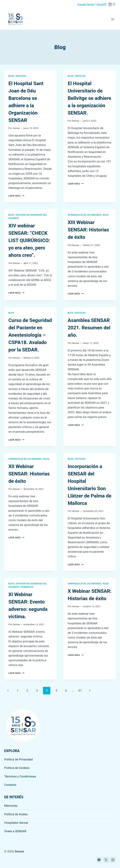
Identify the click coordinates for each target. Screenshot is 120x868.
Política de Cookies (17, 768)
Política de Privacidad (19, 759)
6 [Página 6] (66, 691)
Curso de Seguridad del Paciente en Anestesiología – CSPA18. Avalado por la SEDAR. (30, 335)
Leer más (16, 196)
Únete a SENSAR (15, 831)
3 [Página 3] (37, 691)
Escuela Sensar (86, 4)
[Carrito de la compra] (112, 4)
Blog (11, 76)
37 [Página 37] (80, 691)
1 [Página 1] (18, 691)
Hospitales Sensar (16, 823)
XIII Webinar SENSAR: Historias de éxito (88, 230)
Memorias (11, 806)
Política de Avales (16, 814)
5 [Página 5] (56, 691)
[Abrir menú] (113, 19)
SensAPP (101, 4)
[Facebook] (99, 860)
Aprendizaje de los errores (84, 215)
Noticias (21, 76)
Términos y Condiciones (20, 776)
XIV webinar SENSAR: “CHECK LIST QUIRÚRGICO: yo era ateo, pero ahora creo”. (29, 240)
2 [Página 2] (27, 691)
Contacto (10, 785)
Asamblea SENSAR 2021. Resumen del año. (89, 328)
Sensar (16, 128)
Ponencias (27, 587)
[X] (106, 860)
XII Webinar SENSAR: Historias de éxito (29, 474)
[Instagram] (113, 860)
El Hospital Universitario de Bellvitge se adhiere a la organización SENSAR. (89, 98)
